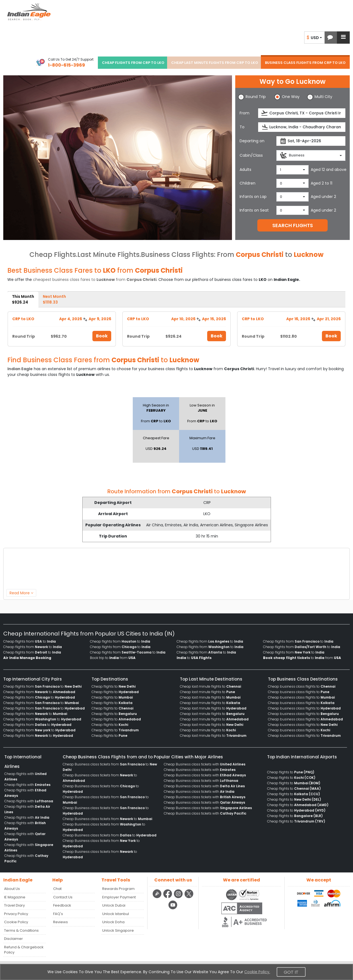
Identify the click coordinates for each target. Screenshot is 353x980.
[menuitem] (27, 658)
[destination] (302, 127)
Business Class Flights (177, 255)
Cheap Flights (53, 255)
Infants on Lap (253, 197)
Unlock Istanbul (116, 914)
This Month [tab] (23, 299)
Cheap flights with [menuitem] (27, 785)
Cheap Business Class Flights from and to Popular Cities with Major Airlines (143, 757)
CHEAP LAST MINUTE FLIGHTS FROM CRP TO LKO (215, 63)
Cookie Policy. (257, 972)
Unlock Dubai (114, 905)
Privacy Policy (16, 914)
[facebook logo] (168, 897)
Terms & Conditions (21, 930)
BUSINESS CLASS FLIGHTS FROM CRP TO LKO (305, 63)
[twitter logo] (189, 897)
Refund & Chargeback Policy (24, 950)
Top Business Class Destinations (303, 679)
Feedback (62, 905)
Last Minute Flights (108, 255)
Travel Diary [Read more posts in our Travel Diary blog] (14, 905)
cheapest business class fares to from (95, 280)
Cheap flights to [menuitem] (114, 686)
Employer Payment (119, 897)
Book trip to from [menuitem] (113, 658)
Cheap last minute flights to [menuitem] (210, 686)
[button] (330, 38)
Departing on (252, 141)
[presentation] (265, 113)
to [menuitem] (194, 658)
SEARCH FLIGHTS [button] (293, 225)
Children (248, 183)
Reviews (61, 922)
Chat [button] (57, 889)
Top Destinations (110, 679)
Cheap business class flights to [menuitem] (302, 686)
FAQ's (58, 914)
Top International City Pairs (33, 679)
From (245, 113)
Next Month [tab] (54, 299)
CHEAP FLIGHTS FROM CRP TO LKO (133, 63)
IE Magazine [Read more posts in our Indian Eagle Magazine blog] (15, 897)
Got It (291, 972)
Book (102, 336)
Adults (245, 170)
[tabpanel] (176, 327)
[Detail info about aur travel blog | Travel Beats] (158, 897)
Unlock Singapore (118, 930)
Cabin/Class (251, 155)
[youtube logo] (173, 908)
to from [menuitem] (302, 658)
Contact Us (63, 897)
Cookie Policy (16, 922)
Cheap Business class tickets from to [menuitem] (107, 819)
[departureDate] (311, 141)
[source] (302, 113)
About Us (12, 889)
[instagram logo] (179, 897)
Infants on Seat (254, 210)
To (242, 127)
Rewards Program (118, 889)
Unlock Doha (113, 922)
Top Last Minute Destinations (211, 679)
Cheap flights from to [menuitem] (30, 641)
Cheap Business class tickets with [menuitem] (205, 764)
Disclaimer (13, 939)
